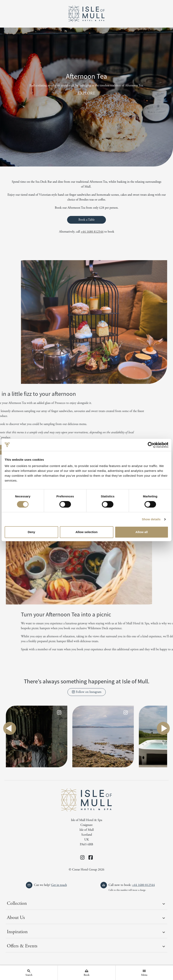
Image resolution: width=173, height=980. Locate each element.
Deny (31, 532)
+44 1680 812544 (92, 232)
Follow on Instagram (87, 692)
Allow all (142, 532)
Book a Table (86, 220)
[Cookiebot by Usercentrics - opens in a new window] (151, 445)
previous (10, 728)
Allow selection (86, 532)
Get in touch (59, 885)
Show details (151, 519)
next (163, 728)
